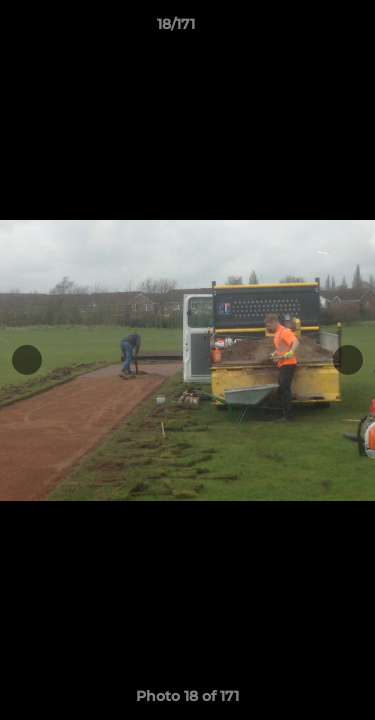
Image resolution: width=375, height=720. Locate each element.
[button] (303, 29)
